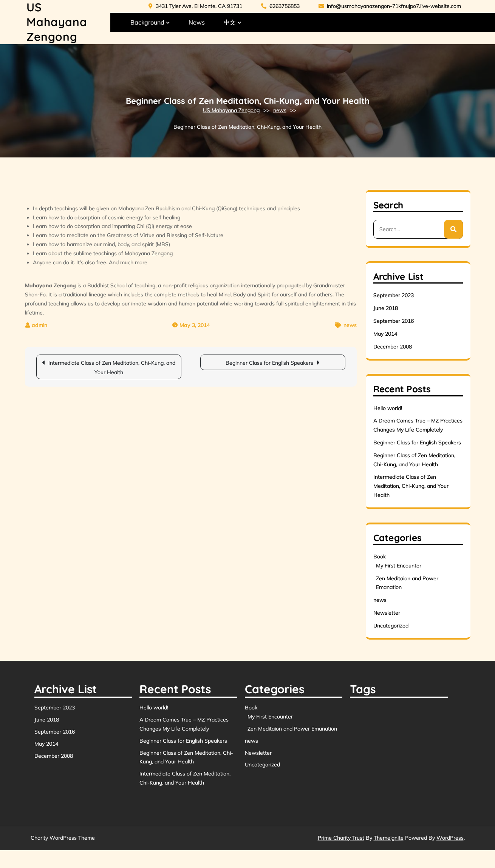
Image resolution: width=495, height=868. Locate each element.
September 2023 (394, 295)
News (197, 22)
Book (380, 557)
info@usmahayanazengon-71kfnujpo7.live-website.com (390, 6)
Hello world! (388, 408)
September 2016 (394, 321)
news (280, 110)
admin (39, 325)
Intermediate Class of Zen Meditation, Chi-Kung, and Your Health (112, 368)
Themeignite (389, 838)
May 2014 (385, 334)
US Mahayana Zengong (57, 22)
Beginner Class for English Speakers (269, 363)
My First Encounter (399, 566)
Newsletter (387, 613)
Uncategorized (391, 626)
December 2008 (393, 347)
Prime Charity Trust (341, 838)
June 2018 (386, 308)
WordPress (450, 838)
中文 (230, 22)
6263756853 (280, 6)
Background (147, 22)
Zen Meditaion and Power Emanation (292, 729)
